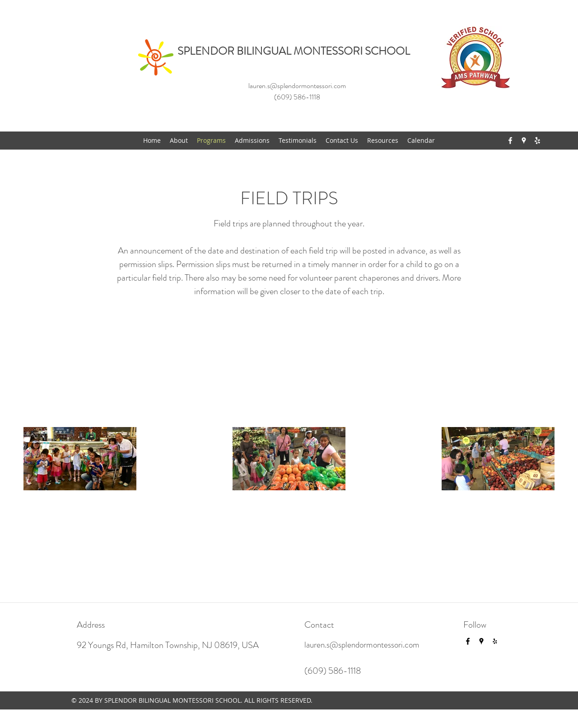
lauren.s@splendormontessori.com (297, 86)
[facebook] (510, 141)
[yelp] (537, 141)
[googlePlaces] (524, 141)
